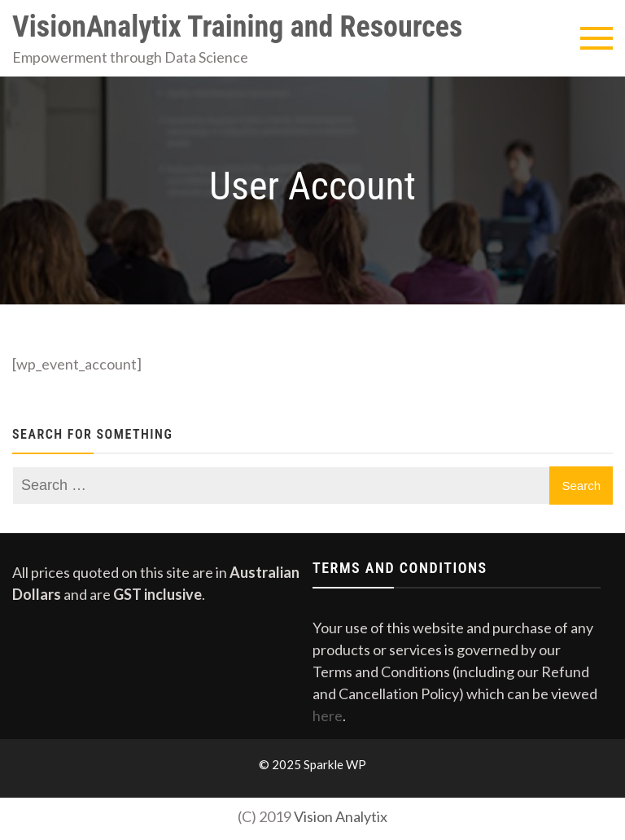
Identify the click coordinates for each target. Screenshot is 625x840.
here (328, 715)
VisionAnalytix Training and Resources (237, 27)
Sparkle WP (335, 764)
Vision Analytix (341, 816)
